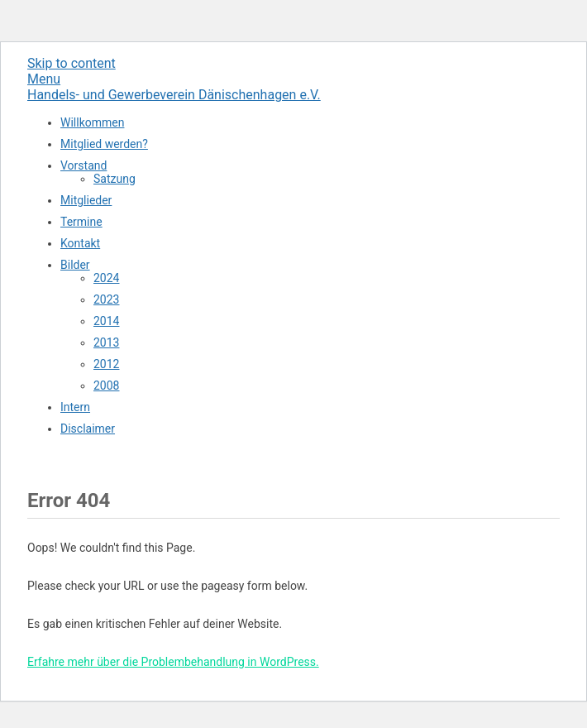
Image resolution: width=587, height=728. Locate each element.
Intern (75, 407)
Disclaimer (88, 429)
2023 (106, 299)
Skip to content (72, 63)
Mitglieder (86, 200)
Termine (81, 222)
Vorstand (84, 165)
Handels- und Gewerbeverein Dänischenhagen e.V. (174, 95)
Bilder (75, 265)
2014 (106, 321)
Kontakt (80, 243)
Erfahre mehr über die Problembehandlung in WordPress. (173, 662)
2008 (106, 386)
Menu (44, 79)
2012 (106, 364)
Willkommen (92, 122)
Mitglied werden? (104, 144)
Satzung (115, 179)
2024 (106, 278)
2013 (106, 342)
